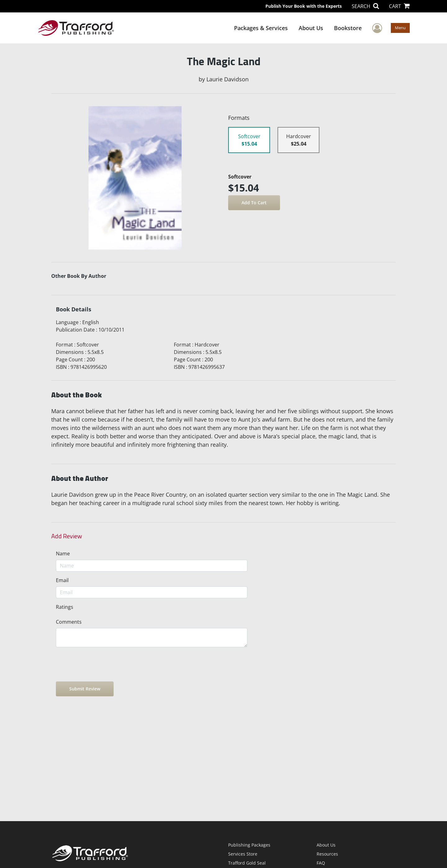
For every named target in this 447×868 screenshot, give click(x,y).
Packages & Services (261, 28)
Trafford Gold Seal (247, 863)
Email (62, 580)
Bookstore (348, 28)
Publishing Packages (249, 845)
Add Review (67, 536)
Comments (69, 622)
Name (63, 554)
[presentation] (103, 664)
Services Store (243, 854)
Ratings (65, 607)
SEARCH (365, 6)
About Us (311, 28)
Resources (327, 854)
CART (399, 6)
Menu (400, 28)
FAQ (321, 863)
